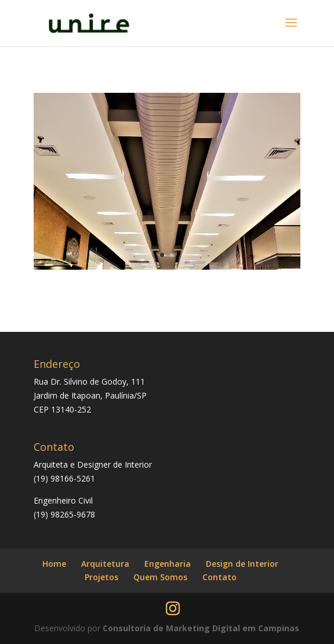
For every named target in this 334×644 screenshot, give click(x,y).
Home (54, 564)
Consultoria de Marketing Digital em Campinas (201, 628)
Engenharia (168, 564)
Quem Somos (160, 577)
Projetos (101, 577)
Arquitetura (105, 564)
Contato (219, 577)
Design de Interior (242, 564)
